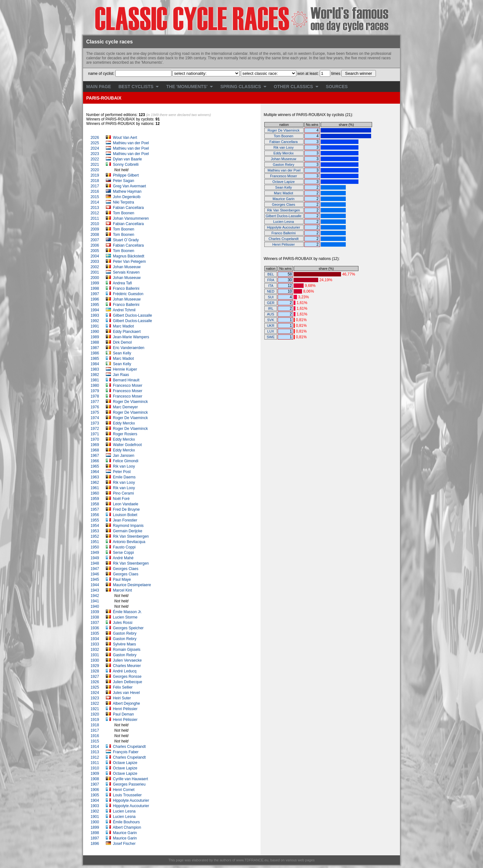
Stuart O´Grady (126, 240)
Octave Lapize (126, 763)
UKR (270, 326)
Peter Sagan (123, 181)
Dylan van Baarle (127, 159)
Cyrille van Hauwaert (131, 779)
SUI (271, 297)
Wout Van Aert (125, 138)
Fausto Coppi (125, 547)
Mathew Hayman (127, 191)
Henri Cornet (124, 790)
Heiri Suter (122, 698)
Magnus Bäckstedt (129, 256)
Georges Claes (126, 569)
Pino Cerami (124, 493)
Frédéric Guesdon (129, 294)
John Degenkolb (127, 197)
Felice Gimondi (126, 461)
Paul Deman (124, 714)
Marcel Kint (123, 590)
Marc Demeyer (126, 407)
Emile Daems (125, 477)
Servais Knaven (127, 272)
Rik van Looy (124, 466)
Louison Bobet (126, 515)
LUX (270, 331)
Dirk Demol (123, 342)
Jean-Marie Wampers (132, 337)
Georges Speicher (129, 628)
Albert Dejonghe (127, 703)
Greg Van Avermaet (129, 186)
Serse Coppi (124, 553)
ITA (271, 286)
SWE (271, 337)
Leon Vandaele (126, 504)
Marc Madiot (124, 326)
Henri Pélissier (126, 709)
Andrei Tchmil (125, 310)
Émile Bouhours (127, 822)
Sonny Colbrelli (126, 165)
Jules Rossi (123, 623)
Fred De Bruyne (127, 509)
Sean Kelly (122, 353)
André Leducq (125, 671)
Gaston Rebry (125, 633)
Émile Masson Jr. (128, 612)
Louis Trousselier (128, 795)
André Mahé (124, 558)
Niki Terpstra (123, 202)
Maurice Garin (125, 833)
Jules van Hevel (127, 693)
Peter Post (122, 472)
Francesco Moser (128, 385)
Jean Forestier (126, 520)
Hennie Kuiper (125, 369)
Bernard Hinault (127, 380)
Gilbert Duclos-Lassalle (133, 315)
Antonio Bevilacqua (130, 542)
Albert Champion (128, 827)
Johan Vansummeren (131, 218)
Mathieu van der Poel (131, 143)
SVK (271, 320)
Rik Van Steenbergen (131, 536)
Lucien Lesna (125, 811)
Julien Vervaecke (128, 660)
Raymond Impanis (129, 526)
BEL (271, 274)
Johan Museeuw (127, 267)
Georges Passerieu (130, 784)
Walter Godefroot (128, 445)
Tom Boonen (124, 213)
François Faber (126, 752)
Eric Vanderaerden (129, 348)
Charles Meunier (127, 666)
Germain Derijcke (128, 531)
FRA (270, 280)
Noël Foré (122, 499)
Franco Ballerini (127, 288)
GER (271, 303)
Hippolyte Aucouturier (131, 800)
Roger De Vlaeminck (131, 402)
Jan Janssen (124, 456)
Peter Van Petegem (130, 262)
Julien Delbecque (128, 682)
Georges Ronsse (128, 677)
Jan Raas (121, 375)
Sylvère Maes (125, 644)
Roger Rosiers (126, 434)
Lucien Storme (126, 617)
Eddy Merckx (124, 423)
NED (270, 291)
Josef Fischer (125, 844)
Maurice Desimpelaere (132, 585)
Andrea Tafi (123, 283)
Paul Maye (122, 580)
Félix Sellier (123, 687)
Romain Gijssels (127, 650)
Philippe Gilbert (126, 175)
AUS (270, 314)
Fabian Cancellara (129, 208)
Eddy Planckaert (127, 332)
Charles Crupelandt (130, 747)
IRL (271, 308)
